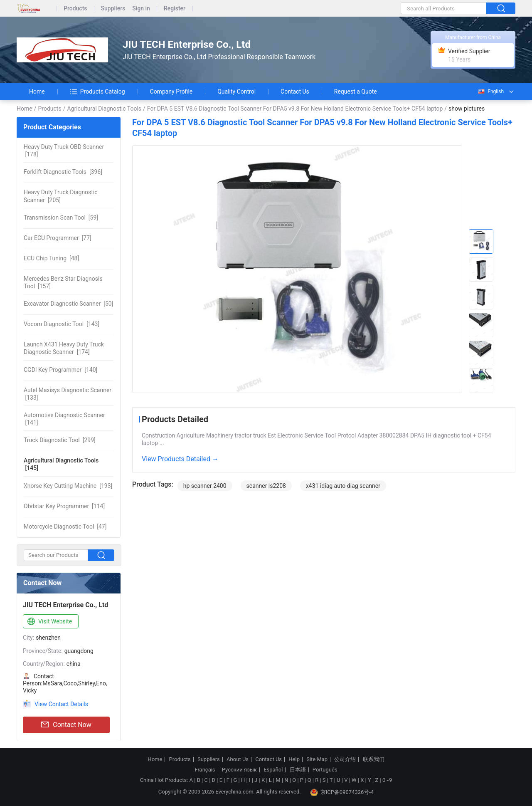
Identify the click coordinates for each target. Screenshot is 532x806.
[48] (51, 258)
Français (205, 770)
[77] (58, 238)
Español (273, 770)
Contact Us (295, 91)
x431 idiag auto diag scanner (343, 486)
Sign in (141, 9)
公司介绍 (345, 759)
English (490, 91)
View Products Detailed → (180, 459)
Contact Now (66, 725)
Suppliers (113, 9)
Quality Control (236, 91)
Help (294, 759)
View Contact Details (61, 704)
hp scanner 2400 (205, 486)
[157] (63, 282)
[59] (61, 218)
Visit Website (49, 622)
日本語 (298, 770)
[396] (63, 172)
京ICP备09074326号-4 (342, 792)
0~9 (387, 780)
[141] (64, 419)
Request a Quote (356, 91)
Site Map (317, 759)
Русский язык (239, 770)
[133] (68, 394)
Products (75, 9)
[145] (61, 464)
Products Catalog (97, 91)
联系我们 (374, 759)
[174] (64, 348)
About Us (238, 759)
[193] (68, 486)
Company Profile (171, 91)
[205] (61, 196)
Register (175, 9)
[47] (65, 527)
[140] (60, 370)
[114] (64, 506)
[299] (60, 440)
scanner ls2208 (266, 486)
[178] (64, 151)
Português (325, 770)
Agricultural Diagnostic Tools (104, 109)
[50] (68, 304)
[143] (62, 324)
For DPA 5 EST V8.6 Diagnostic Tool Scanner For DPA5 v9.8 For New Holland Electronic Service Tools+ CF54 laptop (295, 109)
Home (37, 91)
